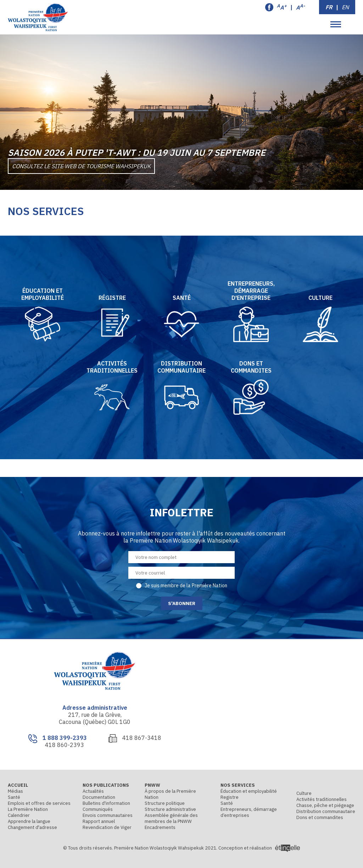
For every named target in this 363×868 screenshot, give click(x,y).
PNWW (152, 785)
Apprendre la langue (29, 821)
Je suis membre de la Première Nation (186, 586)
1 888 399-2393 (65, 738)
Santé (14, 797)
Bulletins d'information (106, 803)
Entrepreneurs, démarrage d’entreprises (249, 812)
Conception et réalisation (259, 848)
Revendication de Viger (107, 827)
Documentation (99, 797)
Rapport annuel (99, 821)
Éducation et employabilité (249, 791)
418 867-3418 (142, 738)
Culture (304, 793)
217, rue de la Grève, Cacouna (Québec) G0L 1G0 (95, 718)
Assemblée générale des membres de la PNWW (171, 818)
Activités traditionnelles (322, 799)
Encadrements (160, 827)
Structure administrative (170, 809)
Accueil (18, 785)
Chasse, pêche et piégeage (325, 805)
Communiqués (98, 809)
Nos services (238, 785)
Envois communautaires (108, 815)
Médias (15, 791)
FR (329, 7)
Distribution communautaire (326, 811)
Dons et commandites (320, 817)
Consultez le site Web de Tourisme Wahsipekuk (81, 166)
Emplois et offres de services (39, 803)
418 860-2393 (65, 745)
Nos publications (106, 785)
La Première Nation (28, 809)
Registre (230, 797)
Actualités (93, 791)
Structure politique (165, 803)
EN (345, 7)
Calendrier (19, 815)
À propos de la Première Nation (170, 794)
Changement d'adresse (32, 827)
